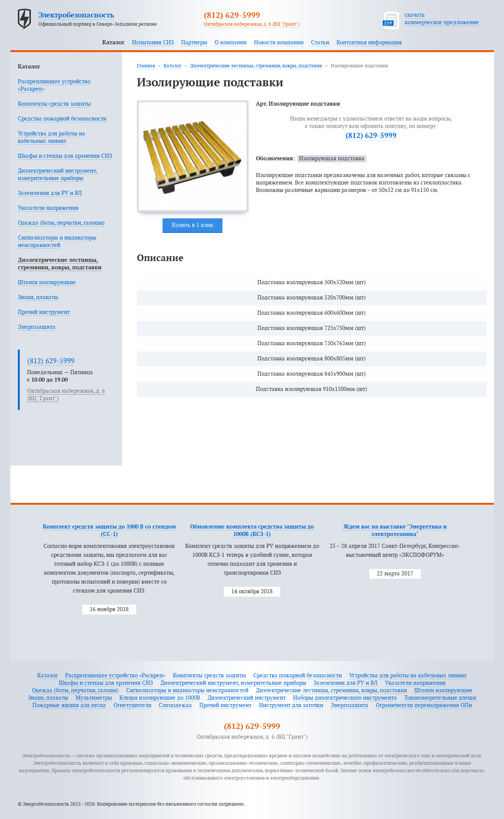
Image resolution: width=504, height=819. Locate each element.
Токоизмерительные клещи (440, 698)
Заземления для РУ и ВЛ (50, 193)
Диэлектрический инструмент (247, 698)
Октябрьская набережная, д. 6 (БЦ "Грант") (252, 24)
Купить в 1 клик (192, 225)
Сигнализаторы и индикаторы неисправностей (187, 690)
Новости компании (279, 43)
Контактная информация (369, 43)
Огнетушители (132, 705)
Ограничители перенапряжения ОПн (424, 705)
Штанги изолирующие (47, 282)
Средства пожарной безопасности (62, 119)
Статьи (320, 43)
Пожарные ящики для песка (69, 705)
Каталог (113, 43)
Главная (146, 66)
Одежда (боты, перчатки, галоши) (61, 223)
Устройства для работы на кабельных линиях (408, 676)
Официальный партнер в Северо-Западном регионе (98, 24)
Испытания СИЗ (153, 43)
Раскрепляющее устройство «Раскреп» (115, 676)
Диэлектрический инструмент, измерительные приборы (233, 683)
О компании (231, 43)
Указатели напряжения (48, 208)
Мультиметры (94, 698)
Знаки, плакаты (38, 297)
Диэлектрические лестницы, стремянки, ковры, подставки (256, 66)
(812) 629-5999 (232, 16)
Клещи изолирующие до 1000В (160, 698)
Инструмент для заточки (291, 705)
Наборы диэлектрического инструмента (345, 698)
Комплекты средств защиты (54, 104)
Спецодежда (175, 705)
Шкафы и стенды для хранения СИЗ (65, 156)
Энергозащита (37, 327)
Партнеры (194, 43)
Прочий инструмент (44, 312)
